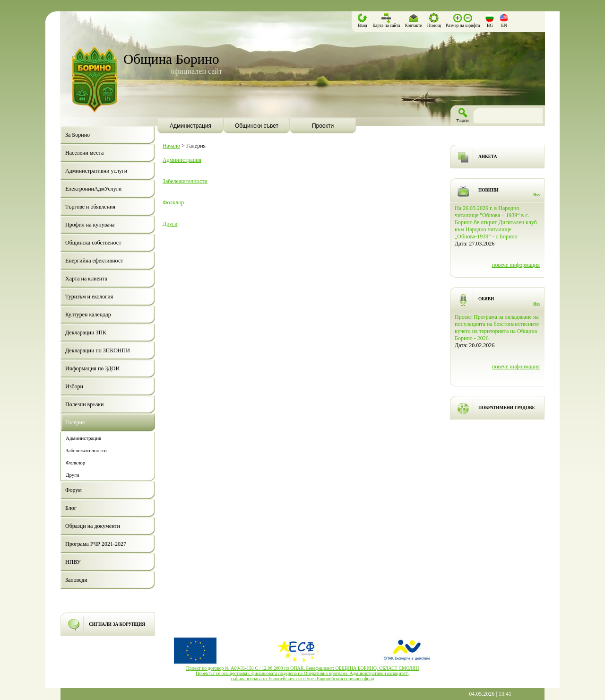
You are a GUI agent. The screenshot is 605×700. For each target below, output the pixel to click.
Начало (171, 146)
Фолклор (173, 202)
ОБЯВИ (486, 299)
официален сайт (196, 71)
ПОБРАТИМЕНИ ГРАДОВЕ (507, 408)
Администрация (182, 160)
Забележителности (185, 181)
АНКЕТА (488, 157)
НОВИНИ (488, 190)
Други (170, 224)
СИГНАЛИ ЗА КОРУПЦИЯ (117, 624)
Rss (536, 195)
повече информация (516, 265)
